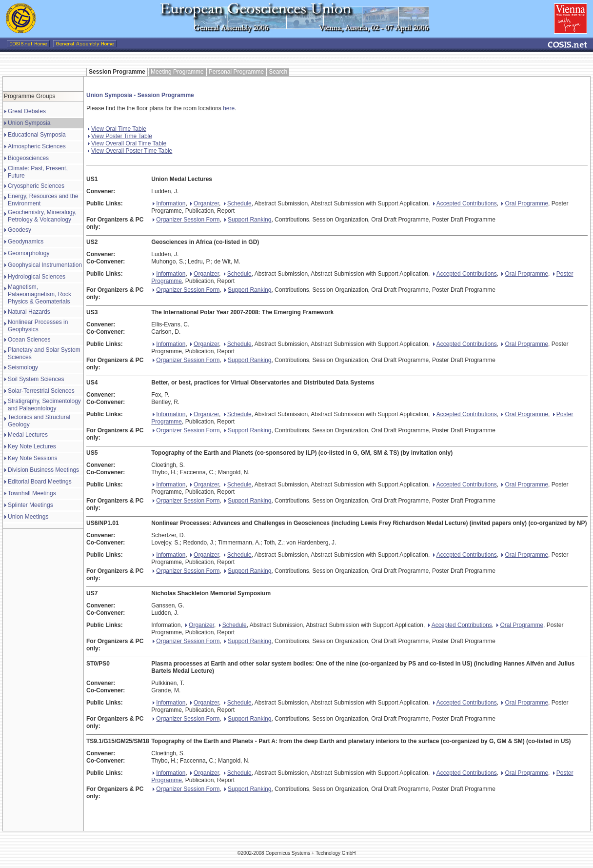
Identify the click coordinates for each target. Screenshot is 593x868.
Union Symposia (29, 123)
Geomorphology (29, 253)
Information (169, 203)
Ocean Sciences (29, 340)
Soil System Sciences (36, 379)
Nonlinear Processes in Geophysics (38, 326)
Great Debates (27, 111)
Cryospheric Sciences (36, 186)
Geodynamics (26, 242)
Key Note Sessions (32, 458)
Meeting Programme (177, 72)
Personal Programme (236, 72)
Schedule (238, 203)
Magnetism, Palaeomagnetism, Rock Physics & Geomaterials (40, 294)
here (229, 108)
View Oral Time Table (117, 129)
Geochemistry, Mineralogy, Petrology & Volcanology (42, 216)
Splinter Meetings (30, 505)
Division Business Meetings (43, 470)
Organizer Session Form (186, 220)
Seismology (23, 367)
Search (278, 72)
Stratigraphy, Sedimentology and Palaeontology (44, 405)
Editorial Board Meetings (40, 482)
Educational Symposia (37, 135)
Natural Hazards (29, 312)
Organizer (205, 203)
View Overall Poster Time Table (130, 151)
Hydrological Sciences (37, 277)
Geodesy (20, 230)
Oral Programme (525, 203)
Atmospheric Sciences (37, 146)
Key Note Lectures (32, 446)
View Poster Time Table (120, 136)
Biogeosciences (28, 158)
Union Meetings (28, 517)
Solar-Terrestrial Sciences (41, 391)
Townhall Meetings (32, 493)
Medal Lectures (28, 435)
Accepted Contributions (465, 203)
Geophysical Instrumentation (45, 265)
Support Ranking (248, 220)
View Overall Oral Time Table (127, 143)
